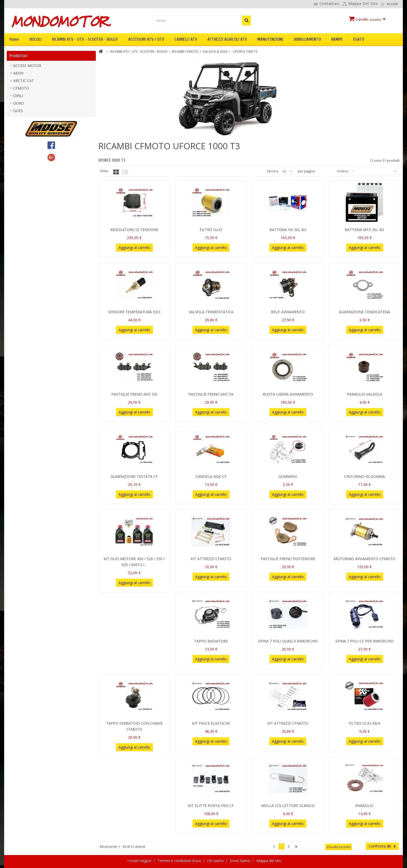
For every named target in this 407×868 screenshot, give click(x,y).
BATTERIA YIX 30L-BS (288, 230)
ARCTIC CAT (24, 82)
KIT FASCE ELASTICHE (211, 723)
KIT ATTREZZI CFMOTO (211, 559)
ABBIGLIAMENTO (307, 39)
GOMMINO (288, 476)
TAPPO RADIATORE (211, 641)
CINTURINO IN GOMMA (365, 476)
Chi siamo (216, 861)
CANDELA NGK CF (211, 476)
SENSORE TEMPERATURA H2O (134, 312)
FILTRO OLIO (211, 230)
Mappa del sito (363, 4)
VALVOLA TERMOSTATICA (211, 312)
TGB (17, 172)
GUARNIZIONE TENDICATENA (364, 312)
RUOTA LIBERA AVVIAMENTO (288, 394)
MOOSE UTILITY (27, 150)
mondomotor (25, 142)
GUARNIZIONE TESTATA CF (134, 476)
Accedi (392, 4)
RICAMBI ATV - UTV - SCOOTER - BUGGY (85, 39)
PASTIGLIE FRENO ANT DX (134, 394)
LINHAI (19, 135)
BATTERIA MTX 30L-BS (364, 230)
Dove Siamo (241, 861)
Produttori (18, 56)
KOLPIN (20, 127)
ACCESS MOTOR (27, 67)
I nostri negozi (140, 861)
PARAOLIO (364, 806)
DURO (19, 104)
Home (14, 39)
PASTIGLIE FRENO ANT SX (211, 394)
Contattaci (330, 4)
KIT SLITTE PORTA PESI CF (211, 806)
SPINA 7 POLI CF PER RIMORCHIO (364, 641)
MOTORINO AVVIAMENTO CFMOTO (364, 559)
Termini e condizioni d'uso (180, 861)
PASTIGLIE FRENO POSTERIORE (288, 559)
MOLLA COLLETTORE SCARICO (288, 806)
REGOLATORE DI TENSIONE (134, 230)
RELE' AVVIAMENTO (288, 312)
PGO (17, 157)
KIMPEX (20, 120)
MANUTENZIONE (270, 39)
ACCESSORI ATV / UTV (146, 39)
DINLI (18, 97)
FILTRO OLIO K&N (364, 723)
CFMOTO (21, 89)
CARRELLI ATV (186, 39)
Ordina (342, 171)
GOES (18, 112)
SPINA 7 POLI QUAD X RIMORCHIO (288, 641)
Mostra (273, 171)
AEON (18, 74)
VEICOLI (35, 39)
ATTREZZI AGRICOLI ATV (227, 39)
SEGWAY (21, 165)
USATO (359, 39)
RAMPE (337, 39)
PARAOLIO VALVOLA (365, 394)
